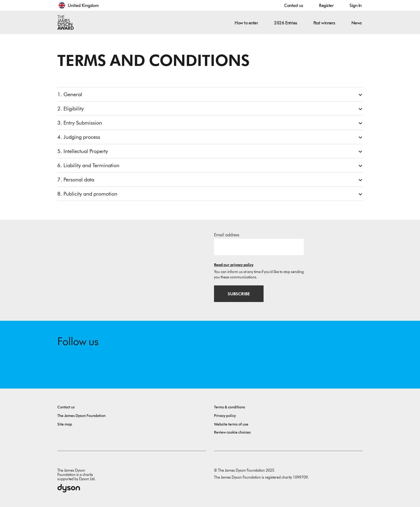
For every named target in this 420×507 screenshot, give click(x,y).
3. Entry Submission (80, 123)
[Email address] (259, 247)
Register (326, 5)
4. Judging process (79, 137)
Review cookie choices (232, 432)
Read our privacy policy (234, 265)
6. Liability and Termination (88, 165)
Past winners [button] (324, 23)
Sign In (356, 5)
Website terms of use (231, 424)
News (357, 23)
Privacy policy (225, 416)
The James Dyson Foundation (81, 416)
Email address (227, 235)
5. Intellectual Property (83, 151)
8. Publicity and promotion (87, 194)
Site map (65, 424)
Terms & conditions (230, 407)
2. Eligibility (71, 109)
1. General (70, 94)
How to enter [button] (246, 23)
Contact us (294, 5)
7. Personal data (76, 180)
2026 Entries (286, 23)
